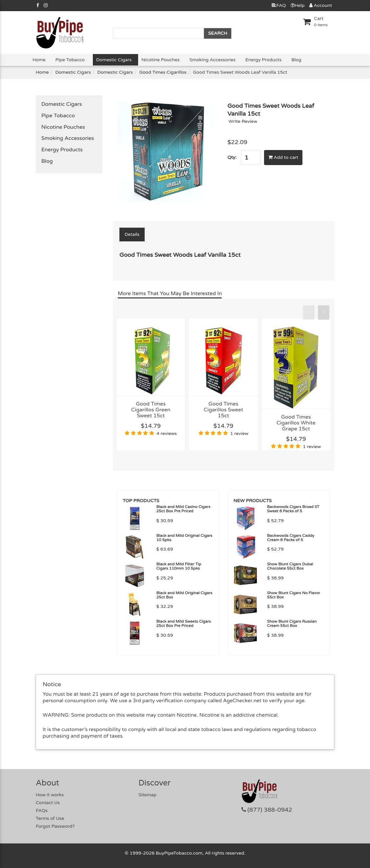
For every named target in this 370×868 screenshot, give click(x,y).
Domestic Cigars (114, 60)
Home (39, 60)
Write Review (243, 121)
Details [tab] (132, 234)
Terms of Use (50, 818)
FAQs (42, 811)
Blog (296, 60)
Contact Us (48, 803)
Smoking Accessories (212, 60)
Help (298, 5)
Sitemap (147, 795)
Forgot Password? (55, 826)
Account (321, 5)
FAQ (279, 5)
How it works (50, 795)
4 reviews (167, 434)
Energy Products (263, 60)
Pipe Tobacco (70, 60)
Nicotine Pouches (160, 60)
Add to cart (283, 157)
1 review (239, 434)
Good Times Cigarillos (163, 72)
